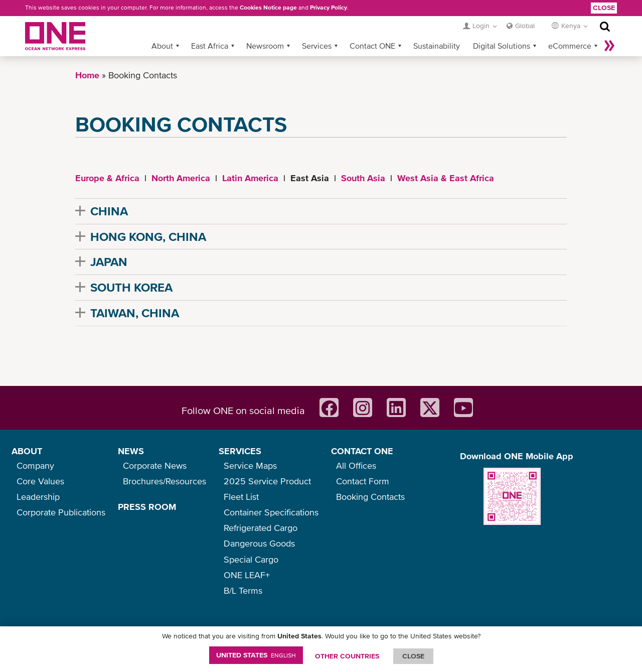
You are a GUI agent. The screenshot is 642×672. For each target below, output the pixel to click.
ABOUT (27, 451)
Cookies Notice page (268, 8)
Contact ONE (372, 46)
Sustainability (437, 46)
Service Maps (250, 465)
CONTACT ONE (362, 451)
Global (525, 26)
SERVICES (240, 451)
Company (35, 465)
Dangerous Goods (259, 543)
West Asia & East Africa (446, 178)
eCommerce (570, 46)
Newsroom (265, 46)
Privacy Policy (329, 8)
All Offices (356, 465)
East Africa (210, 46)
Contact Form (363, 481)
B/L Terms (243, 590)
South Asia (363, 178)
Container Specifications (271, 512)
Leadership (38, 497)
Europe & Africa (107, 178)
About (162, 46)
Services (317, 46)
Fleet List (241, 497)
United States (256, 655)
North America (181, 178)
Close (604, 8)
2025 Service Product (267, 481)
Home (87, 75)
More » (609, 46)
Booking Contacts (370, 497)
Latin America (250, 178)
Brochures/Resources (165, 481)
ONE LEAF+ (247, 575)
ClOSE (413, 656)
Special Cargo (251, 559)
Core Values (40, 481)
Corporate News (155, 465)
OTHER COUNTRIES (347, 656)
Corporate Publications (61, 512)
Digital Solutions (502, 46)
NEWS (131, 451)
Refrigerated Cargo (261, 528)
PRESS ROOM (147, 507)
